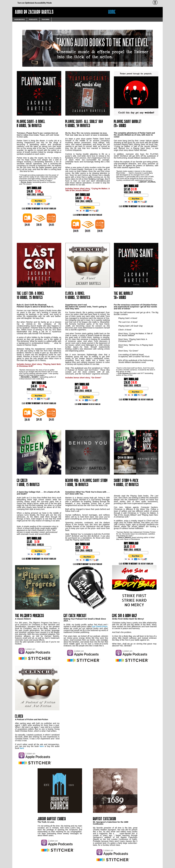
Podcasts (33, 19)
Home (112, 12)
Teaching (45, 19)
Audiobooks (20, 19)
